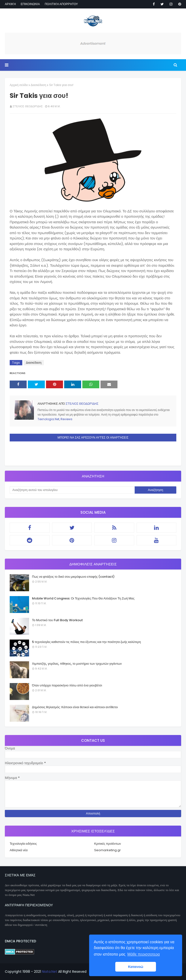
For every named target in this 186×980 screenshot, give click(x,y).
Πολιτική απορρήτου (61, 4)
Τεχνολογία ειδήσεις (23, 844)
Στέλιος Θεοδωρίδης (28, 106)
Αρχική (10, 4)
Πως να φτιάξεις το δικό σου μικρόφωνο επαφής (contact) (73, 577)
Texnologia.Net (48, 419)
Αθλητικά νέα (19, 850)
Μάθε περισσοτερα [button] (144, 954)
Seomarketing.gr (108, 850)
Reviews (66, 419)
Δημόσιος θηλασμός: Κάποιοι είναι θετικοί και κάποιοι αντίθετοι (75, 707)
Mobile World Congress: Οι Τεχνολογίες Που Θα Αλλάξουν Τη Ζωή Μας (83, 598)
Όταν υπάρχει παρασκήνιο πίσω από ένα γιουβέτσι (67, 685)
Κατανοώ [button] (136, 967)
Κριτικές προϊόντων (108, 844)
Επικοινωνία (30, 4)
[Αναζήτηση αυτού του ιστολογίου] (72, 490)
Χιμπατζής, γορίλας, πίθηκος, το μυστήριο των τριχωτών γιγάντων (77, 664)
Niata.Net (50, 972)
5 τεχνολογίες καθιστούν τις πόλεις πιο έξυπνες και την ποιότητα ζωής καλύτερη (86, 642)
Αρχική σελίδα (19, 85)
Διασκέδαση (39, 85)
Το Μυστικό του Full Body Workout (57, 620)
